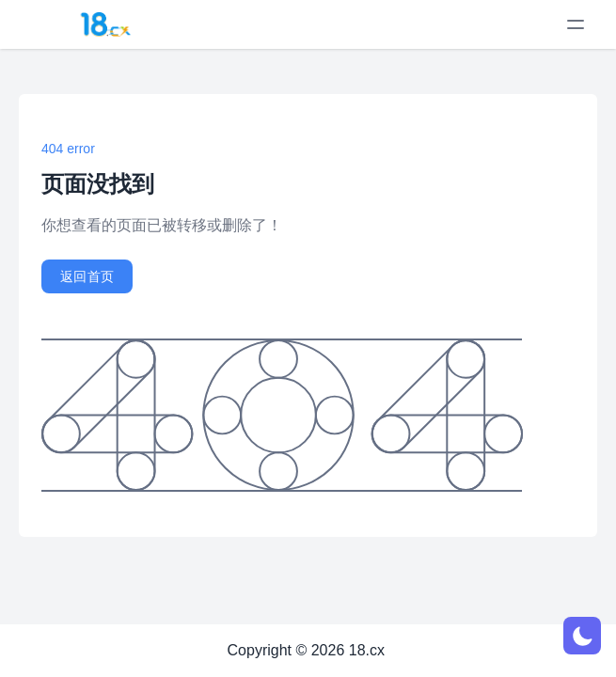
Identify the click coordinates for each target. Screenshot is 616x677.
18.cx (367, 650)
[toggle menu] (576, 24)
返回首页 (87, 276)
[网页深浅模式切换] (582, 636)
